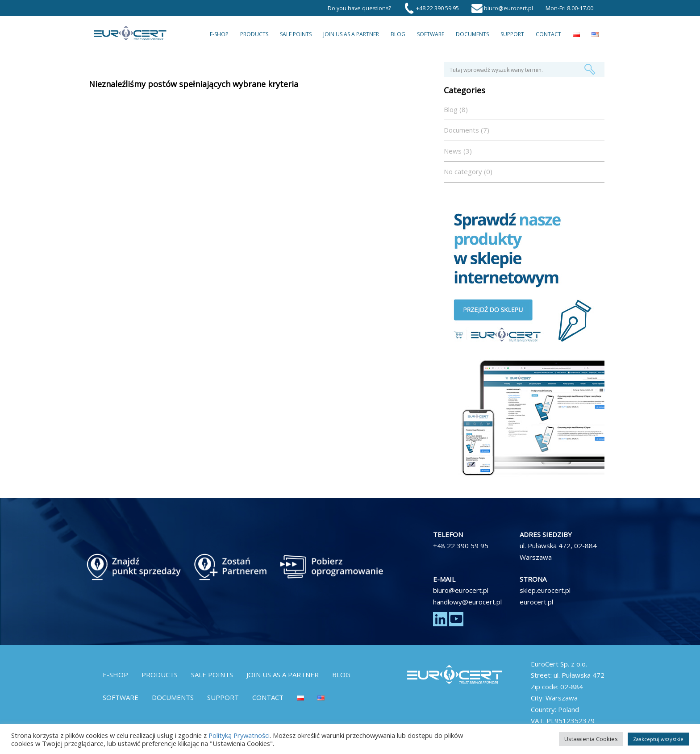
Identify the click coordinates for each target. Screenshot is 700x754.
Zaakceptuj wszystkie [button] (658, 739)
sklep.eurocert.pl (545, 590)
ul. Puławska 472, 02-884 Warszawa (558, 551)
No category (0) (468, 171)
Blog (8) (456, 109)
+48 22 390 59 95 (461, 546)
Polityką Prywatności (239, 735)
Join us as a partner (351, 34)
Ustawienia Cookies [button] (591, 739)
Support (512, 34)
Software (431, 34)
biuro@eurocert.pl (461, 590)
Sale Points (296, 34)
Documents (472, 34)
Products (254, 34)
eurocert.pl (536, 602)
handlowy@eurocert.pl (467, 602)
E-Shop (219, 34)
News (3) (458, 151)
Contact (548, 34)
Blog (398, 34)
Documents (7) (467, 130)
